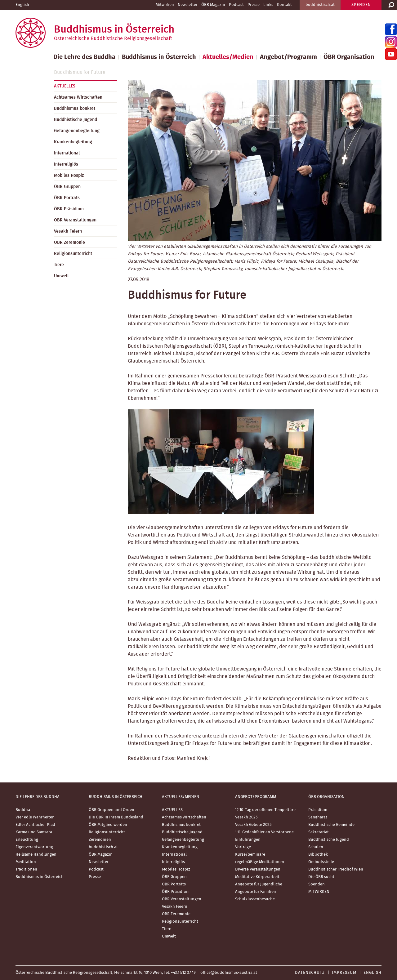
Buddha (23, 810)
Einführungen (248, 840)
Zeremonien (100, 840)
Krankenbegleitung (73, 142)
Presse (254, 5)
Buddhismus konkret (75, 109)
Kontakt (284, 5)
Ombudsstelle (321, 862)
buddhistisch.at (320, 5)
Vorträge (243, 847)
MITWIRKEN (319, 892)
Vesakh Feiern (68, 231)
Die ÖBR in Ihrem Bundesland (116, 817)
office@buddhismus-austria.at (229, 973)
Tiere (59, 265)
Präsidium (318, 810)
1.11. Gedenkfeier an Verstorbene (264, 832)
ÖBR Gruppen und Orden (112, 810)
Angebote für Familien (256, 892)
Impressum (344, 973)
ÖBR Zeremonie (69, 243)
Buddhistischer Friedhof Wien (336, 869)
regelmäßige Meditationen (260, 862)
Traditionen (26, 869)
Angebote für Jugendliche (259, 884)
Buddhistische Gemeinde (331, 825)
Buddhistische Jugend (76, 120)
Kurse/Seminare (250, 855)
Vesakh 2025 (246, 817)
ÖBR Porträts (67, 198)
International (67, 153)
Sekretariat (319, 832)
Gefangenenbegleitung (77, 131)
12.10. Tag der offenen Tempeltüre (265, 810)
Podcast (236, 5)
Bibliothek (318, 855)
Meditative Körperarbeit (257, 877)
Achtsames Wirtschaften (78, 97)
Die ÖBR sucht (321, 877)
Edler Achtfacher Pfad (35, 825)
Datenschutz (310, 973)
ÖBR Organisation (349, 57)
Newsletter (188, 5)
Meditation (26, 862)
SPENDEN (361, 5)
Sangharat (318, 817)
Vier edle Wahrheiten (35, 817)
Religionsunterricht (73, 254)
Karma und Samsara (34, 832)
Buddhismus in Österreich (159, 57)
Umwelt (61, 276)
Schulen (316, 847)
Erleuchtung (27, 840)
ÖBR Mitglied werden (108, 825)
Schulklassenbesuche (255, 899)
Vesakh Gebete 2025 (253, 825)
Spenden (317, 884)
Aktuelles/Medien (228, 57)
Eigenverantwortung (34, 847)
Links (268, 5)
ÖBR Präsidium (69, 209)
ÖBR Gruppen (67, 187)
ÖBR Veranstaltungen (75, 220)
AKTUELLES (65, 86)
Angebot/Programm (288, 57)
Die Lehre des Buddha (84, 57)
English (22, 5)
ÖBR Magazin (213, 5)
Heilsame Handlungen (36, 855)
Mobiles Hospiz (69, 176)
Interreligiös (66, 164)
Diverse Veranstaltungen (258, 869)
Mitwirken (165, 5)
